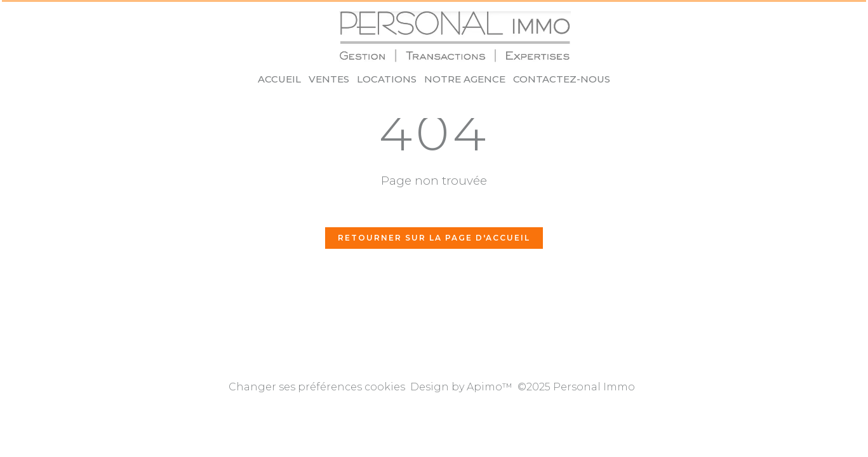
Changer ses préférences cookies (317, 387)
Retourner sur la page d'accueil (434, 238)
